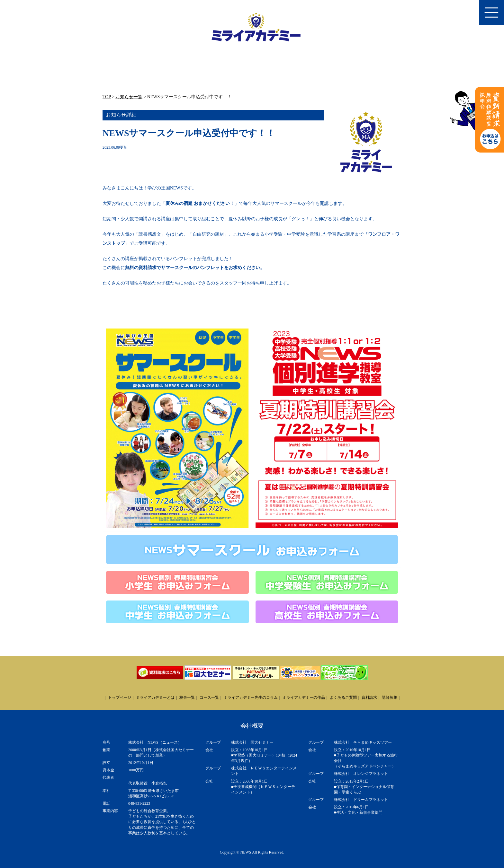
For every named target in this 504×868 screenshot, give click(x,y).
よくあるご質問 (343, 697)
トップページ (120, 697)
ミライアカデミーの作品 (304, 697)
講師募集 (390, 697)
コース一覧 (209, 697)
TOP (107, 97)
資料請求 (369, 697)
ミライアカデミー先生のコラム (251, 697)
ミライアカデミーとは (155, 697)
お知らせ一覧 (129, 97)
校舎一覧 (187, 697)
